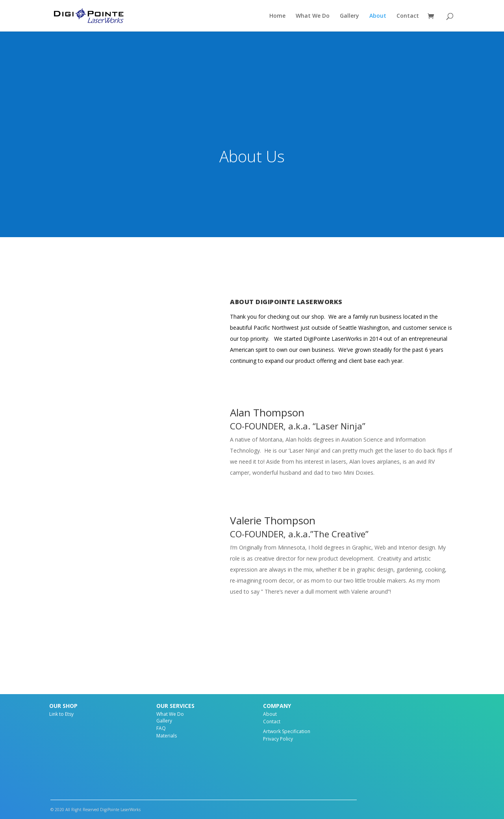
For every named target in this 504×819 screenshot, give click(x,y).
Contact (408, 16)
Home (277, 16)
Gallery (349, 16)
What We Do (313, 16)
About (378, 16)
